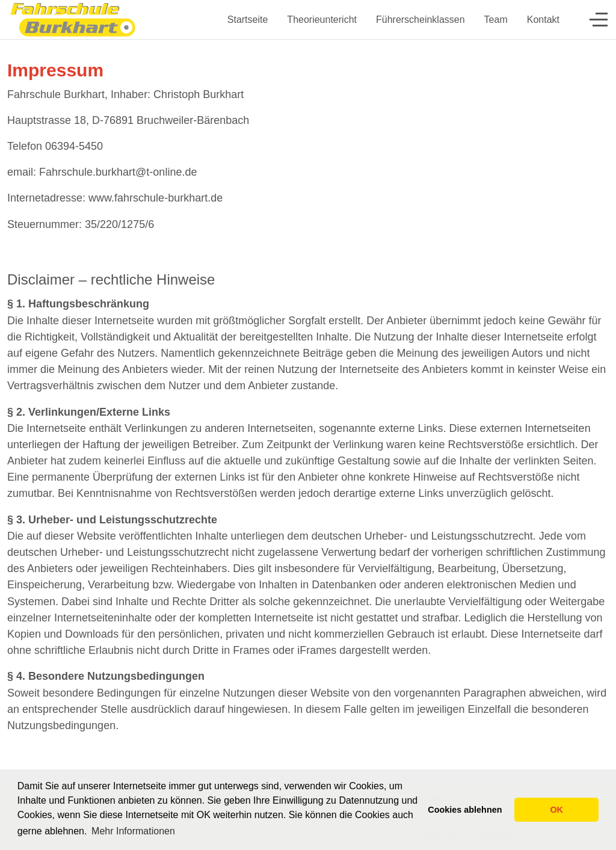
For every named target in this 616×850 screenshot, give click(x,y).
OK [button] (556, 810)
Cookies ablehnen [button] (465, 810)
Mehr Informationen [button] (133, 831)
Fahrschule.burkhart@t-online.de (118, 172)
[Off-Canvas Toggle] (599, 19)
